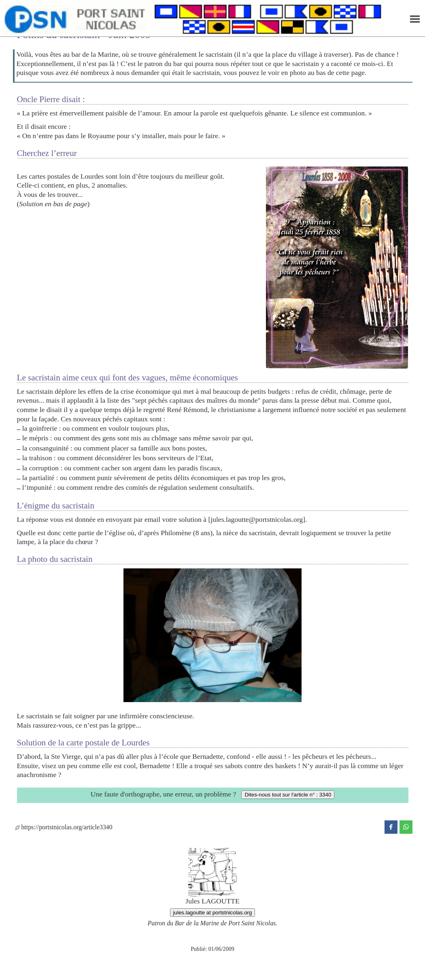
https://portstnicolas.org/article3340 (64, 827)
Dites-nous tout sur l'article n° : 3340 (288, 795)
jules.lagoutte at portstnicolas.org (213, 913)
